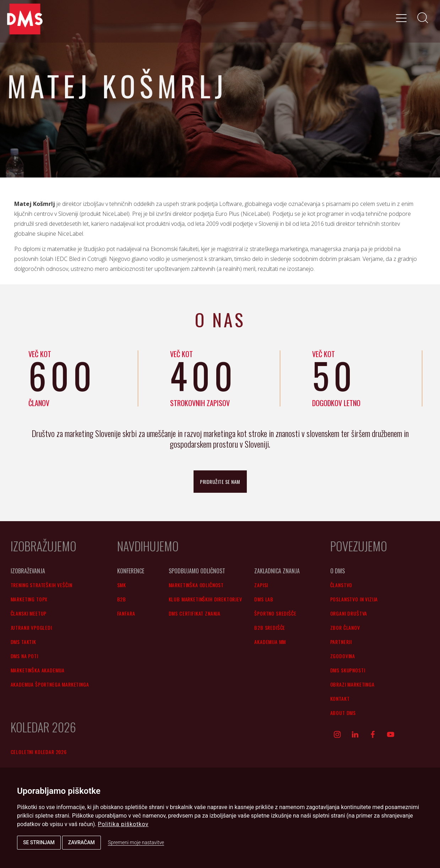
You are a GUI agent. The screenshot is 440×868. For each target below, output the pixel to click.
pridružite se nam (220, 482)
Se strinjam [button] (39, 842)
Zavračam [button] (82, 842)
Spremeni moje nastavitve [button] (136, 842)
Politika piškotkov (123, 824)
